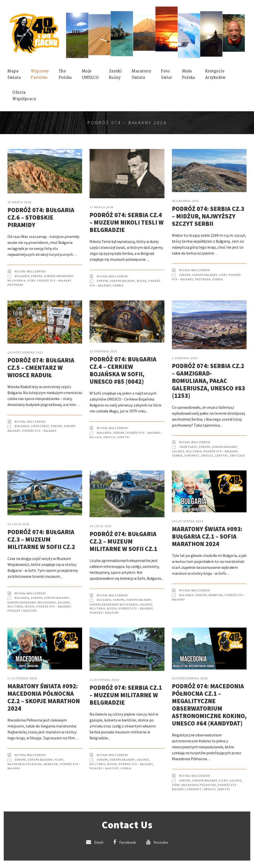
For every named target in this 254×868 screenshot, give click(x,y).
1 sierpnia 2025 (185, 358)
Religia (95, 437)
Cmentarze (40, 426)
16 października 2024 (190, 678)
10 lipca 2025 (101, 526)
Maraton (216, 595)
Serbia (118, 286)
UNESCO (109, 437)
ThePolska (65, 74)
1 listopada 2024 (104, 680)
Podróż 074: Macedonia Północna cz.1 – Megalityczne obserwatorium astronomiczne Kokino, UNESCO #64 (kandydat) (209, 705)
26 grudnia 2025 (186, 201)
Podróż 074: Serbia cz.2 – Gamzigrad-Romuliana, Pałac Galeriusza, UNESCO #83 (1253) (208, 381)
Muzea (142, 281)
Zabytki (124, 437)
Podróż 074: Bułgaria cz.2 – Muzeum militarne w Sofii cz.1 (123, 541)
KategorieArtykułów (215, 74)
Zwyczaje (237, 456)
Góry (31, 281)
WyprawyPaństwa (40, 74)
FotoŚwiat (167, 74)
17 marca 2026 (102, 207)
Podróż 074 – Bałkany (54, 281)
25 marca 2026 (19, 202)
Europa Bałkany (122, 281)
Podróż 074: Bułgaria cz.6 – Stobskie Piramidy (41, 217)
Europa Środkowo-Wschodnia (32, 603)
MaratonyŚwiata (141, 74)
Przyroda (15, 285)
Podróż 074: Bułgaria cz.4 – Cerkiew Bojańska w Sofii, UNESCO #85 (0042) (123, 370)
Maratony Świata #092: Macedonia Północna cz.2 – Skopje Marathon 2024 (44, 697)
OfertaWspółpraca (24, 96)
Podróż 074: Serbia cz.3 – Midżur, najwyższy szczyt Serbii (208, 216)
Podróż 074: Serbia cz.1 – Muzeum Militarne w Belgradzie (126, 695)
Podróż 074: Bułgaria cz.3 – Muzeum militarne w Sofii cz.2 (41, 539)
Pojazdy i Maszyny (22, 611)
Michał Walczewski (30, 271)
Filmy (59, 760)
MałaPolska (189, 74)
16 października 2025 (25, 352)
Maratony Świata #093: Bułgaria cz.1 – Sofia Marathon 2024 (207, 536)
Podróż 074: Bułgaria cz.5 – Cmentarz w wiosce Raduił (41, 368)
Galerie (178, 451)
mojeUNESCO (90, 74)
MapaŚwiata (14, 74)
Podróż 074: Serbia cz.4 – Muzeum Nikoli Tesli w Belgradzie (127, 222)
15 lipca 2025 (19, 524)
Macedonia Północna (25, 764)
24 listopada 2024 (188, 521)
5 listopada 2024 (22, 678)
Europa (37, 276)
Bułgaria (22, 276)
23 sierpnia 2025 (103, 351)
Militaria (194, 451)
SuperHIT (192, 456)
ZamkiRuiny (115, 74)
